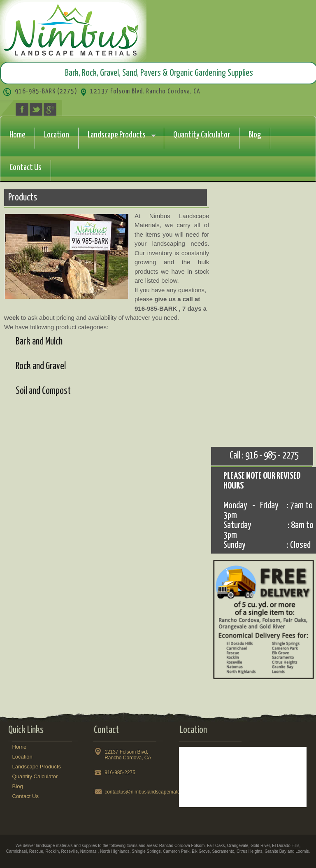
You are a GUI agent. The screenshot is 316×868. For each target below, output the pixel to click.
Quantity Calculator (202, 135)
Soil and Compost (43, 391)
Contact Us (26, 168)
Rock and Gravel (41, 367)
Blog (255, 135)
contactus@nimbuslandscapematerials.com (152, 792)
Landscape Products (117, 135)
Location (57, 135)
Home (17, 135)
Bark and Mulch (39, 342)
